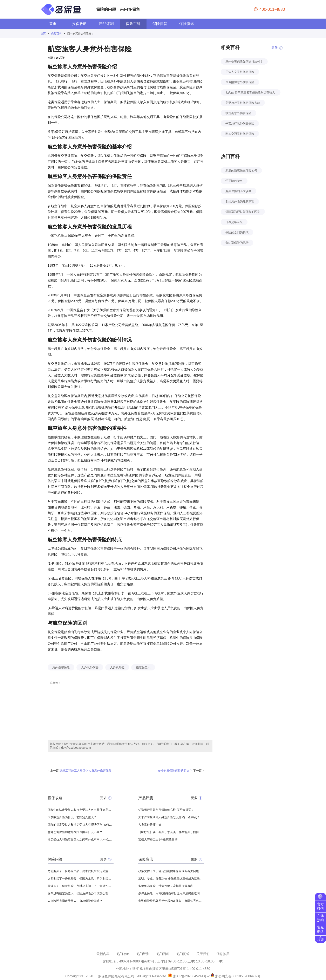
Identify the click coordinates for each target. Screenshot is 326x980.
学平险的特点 (234, 181)
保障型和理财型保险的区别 (243, 212)
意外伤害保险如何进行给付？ (244, 61)
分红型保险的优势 (237, 243)
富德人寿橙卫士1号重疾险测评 (158, 839)
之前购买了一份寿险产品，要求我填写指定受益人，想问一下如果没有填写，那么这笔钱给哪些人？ (81, 871)
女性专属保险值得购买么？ (175, 771)
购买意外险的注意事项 (240, 201)
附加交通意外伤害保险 (240, 134)
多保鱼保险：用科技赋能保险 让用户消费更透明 (169, 893)
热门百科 (163, 954)
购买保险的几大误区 (238, 191)
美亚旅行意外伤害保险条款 (243, 103)
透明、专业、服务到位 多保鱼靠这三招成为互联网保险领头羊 (171, 878)
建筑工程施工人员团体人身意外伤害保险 (86, 771)
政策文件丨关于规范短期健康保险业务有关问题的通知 (171, 871)
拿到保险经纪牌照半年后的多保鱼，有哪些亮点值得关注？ (171, 901)
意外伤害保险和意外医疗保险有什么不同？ (75, 832)
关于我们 (203, 954)
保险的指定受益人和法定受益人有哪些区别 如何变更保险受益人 (81, 825)
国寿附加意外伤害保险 (240, 82)
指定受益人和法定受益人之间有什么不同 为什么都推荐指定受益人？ (81, 839)
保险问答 (160, 24)
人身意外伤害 (90, 667)
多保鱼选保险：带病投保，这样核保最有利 (166, 886)
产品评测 (106, 24)
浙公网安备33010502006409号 (238, 976)
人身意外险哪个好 (150, 825)
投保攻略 (80, 24)
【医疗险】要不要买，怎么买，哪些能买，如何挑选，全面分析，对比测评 (171, 832)
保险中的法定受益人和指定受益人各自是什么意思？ (81, 810)
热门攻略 (123, 954)
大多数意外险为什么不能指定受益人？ (72, 817)
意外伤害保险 (61, 667)
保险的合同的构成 (237, 232)
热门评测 (143, 954)
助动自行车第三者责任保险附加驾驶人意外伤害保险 (251, 93)
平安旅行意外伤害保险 (240, 123)
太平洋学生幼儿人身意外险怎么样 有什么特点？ (169, 817)
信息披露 (223, 954)
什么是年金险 (234, 222)
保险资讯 (187, 24)
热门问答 (183, 954)
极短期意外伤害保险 (238, 113)
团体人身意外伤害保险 (240, 72)
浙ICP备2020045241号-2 (191, 976)
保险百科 (133, 24)
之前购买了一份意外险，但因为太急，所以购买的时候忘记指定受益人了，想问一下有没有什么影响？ (81, 878)
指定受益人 (143, 667)
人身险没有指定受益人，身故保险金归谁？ (75, 901)
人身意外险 (117, 667)
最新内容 (103, 954)
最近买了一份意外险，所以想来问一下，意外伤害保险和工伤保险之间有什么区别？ (81, 886)
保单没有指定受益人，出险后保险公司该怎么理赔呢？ (81, 893)
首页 (53, 24)
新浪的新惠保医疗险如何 (241, 170)
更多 (103, 798)
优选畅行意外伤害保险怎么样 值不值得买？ (166, 810)
